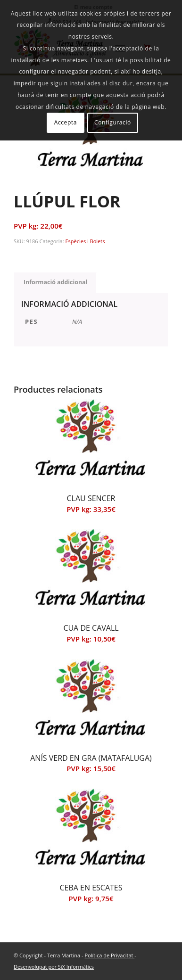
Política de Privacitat (109, 955)
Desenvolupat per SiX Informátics (54, 967)
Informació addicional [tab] (55, 282)
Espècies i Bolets (85, 241)
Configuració (113, 122)
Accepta (66, 122)
